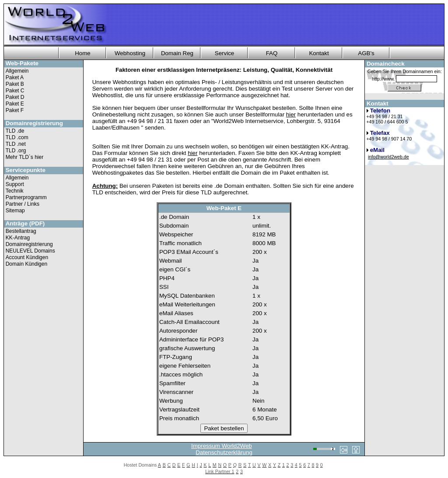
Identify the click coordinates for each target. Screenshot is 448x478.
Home (83, 53)
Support (15, 184)
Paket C (15, 91)
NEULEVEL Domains (30, 251)
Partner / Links (23, 204)
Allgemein (17, 71)
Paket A (15, 77)
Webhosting (130, 53)
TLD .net (16, 144)
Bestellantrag (21, 231)
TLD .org (16, 151)
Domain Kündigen (26, 264)
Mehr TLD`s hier (24, 157)
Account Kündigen (27, 257)
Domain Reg (177, 53)
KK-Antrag (18, 238)
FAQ (272, 53)
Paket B (15, 84)
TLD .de (15, 131)
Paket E (15, 104)
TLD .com (17, 137)
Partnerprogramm (26, 197)
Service (224, 53)
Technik (15, 191)
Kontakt (319, 53)
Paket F (15, 110)
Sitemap (15, 211)
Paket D (15, 97)
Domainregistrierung (29, 244)
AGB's (366, 53)
